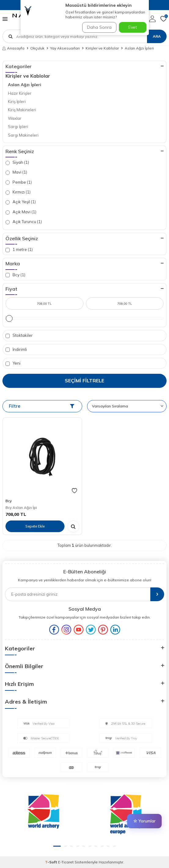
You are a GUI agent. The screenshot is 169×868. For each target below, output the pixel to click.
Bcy (9, 501)
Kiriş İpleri (17, 101)
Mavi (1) (16, 172)
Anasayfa (13, 48)
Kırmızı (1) (18, 192)
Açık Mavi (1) (21, 212)
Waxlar (15, 118)
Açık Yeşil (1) (21, 202)
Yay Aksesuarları (65, 48)
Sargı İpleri (18, 127)
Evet (133, 27)
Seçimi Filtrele (84, 381)
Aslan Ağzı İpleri (25, 85)
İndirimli (16, 349)
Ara (157, 36)
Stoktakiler (19, 335)
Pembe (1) (19, 182)
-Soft (51, 862)
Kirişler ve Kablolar (102, 48)
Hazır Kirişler (20, 93)
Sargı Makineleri (23, 135)
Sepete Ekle (35, 526)
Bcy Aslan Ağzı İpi (21, 508)
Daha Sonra (99, 27)
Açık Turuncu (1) (24, 222)
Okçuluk (37, 48)
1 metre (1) (19, 250)
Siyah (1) (17, 162)
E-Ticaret (66, 862)
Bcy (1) (15, 275)
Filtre (42, 406)
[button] (57, 846)
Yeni (13, 363)
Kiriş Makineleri (22, 110)
